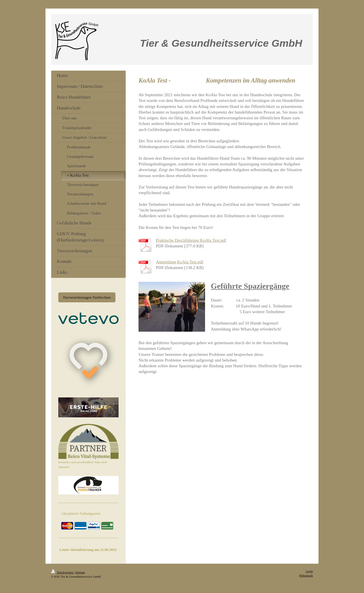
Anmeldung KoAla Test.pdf (180, 262)
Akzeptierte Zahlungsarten (81, 513)
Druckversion (63, 572)
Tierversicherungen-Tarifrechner (87, 297)
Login (309, 571)
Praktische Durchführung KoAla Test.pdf (191, 240)
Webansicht (306, 575)
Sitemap (80, 572)
